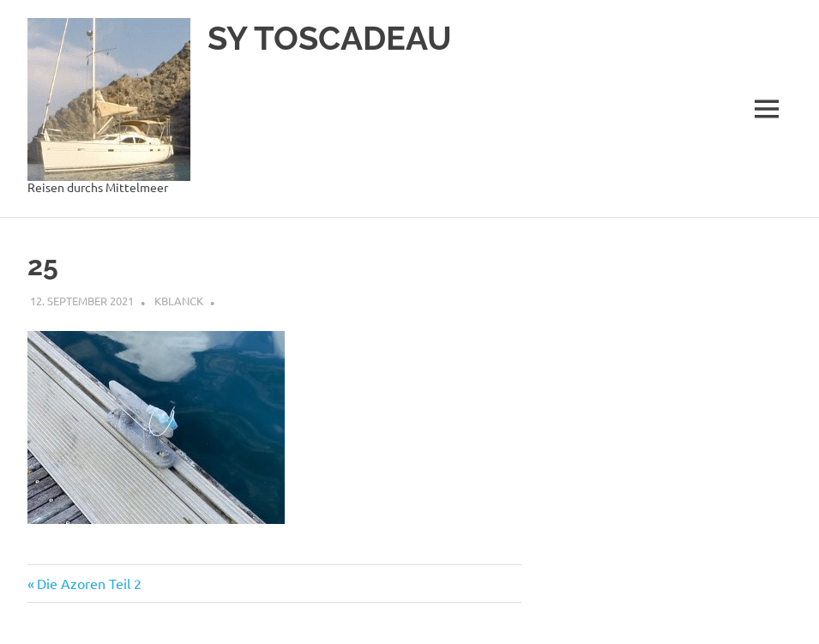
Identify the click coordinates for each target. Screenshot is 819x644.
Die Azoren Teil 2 (89, 583)
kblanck (179, 301)
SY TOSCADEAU (330, 38)
